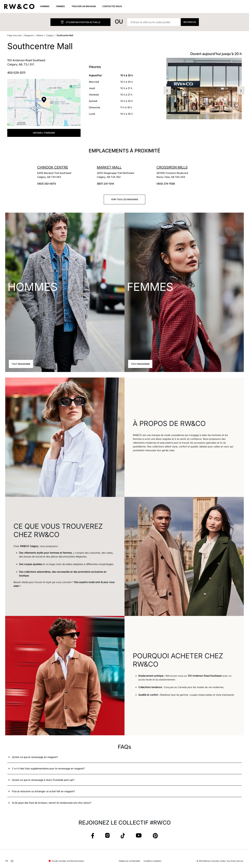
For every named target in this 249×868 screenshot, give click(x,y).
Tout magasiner (21, 364)
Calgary (50, 35)
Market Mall (109, 167)
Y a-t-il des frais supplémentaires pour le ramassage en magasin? (48, 768)
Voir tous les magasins (125, 199)
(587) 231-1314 (105, 184)
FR (12, 861)
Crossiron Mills (172, 167)
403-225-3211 (16, 73)
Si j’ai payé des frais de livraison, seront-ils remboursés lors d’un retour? (52, 803)
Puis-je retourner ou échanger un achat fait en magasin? (43, 791)
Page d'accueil (14, 35)
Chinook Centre (53, 167)
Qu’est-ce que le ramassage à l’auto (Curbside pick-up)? (43, 780)
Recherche (190, 22)
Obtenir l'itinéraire (44, 133)
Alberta (40, 35)
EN (7, 861)
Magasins (29, 35)
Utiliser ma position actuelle (80, 22)
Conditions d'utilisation (153, 861)
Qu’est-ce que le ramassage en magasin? (35, 757)
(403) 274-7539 (166, 184)
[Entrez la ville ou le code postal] (154, 22)
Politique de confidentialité (129, 861)
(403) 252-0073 (47, 184)
